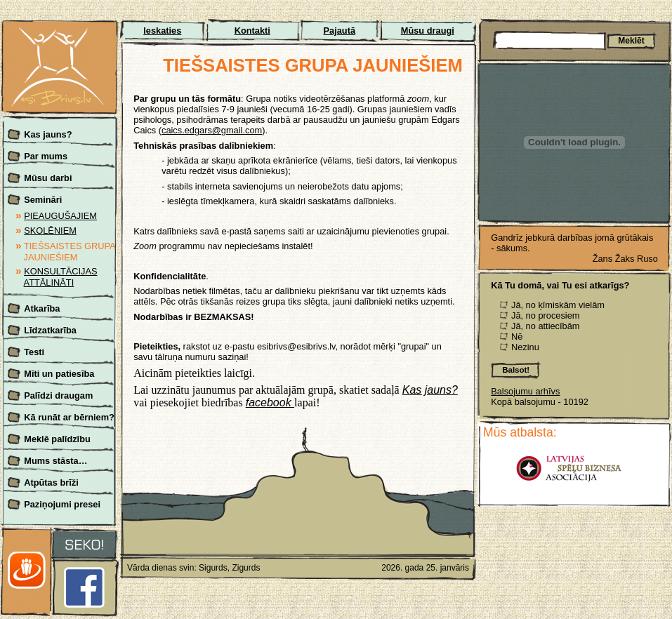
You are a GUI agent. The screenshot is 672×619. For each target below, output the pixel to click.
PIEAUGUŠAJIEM (60, 216)
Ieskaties (162, 31)
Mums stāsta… (55, 461)
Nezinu (525, 347)
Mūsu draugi (428, 31)
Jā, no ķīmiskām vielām (558, 305)
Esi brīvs (60, 28)
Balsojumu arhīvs (525, 391)
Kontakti (252, 31)
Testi (34, 352)
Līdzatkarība (50, 330)
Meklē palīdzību (57, 439)
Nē (517, 337)
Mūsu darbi (48, 178)
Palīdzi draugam (58, 395)
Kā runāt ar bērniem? (69, 417)
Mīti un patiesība (59, 374)
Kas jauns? (48, 134)
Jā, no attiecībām (545, 326)
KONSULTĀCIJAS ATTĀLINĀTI (61, 277)
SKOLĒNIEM (50, 231)
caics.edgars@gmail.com (212, 130)
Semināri (43, 200)
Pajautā (340, 31)
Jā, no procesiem (545, 315)
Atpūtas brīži (51, 482)
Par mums (46, 156)
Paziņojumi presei (62, 504)
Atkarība (42, 308)
